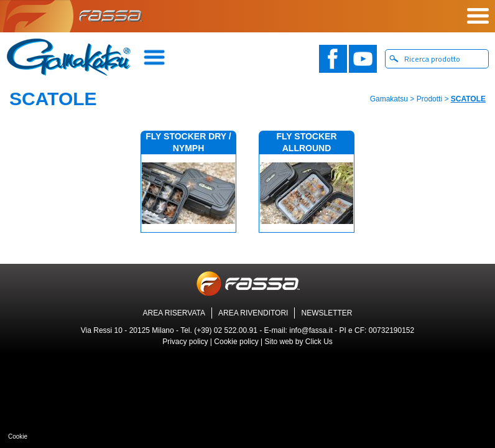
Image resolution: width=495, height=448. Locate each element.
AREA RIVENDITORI (253, 313)
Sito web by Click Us (298, 342)
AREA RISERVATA (174, 313)
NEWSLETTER (326, 313)
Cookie (18, 436)
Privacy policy (185, 342)
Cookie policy (236, 342)
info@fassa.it (311, 330)
